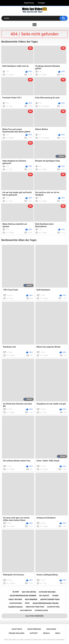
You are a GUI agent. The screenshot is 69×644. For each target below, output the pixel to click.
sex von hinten (29, 592)
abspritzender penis (50, 599)
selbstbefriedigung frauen (46, 603)
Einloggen (41, 3)
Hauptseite (17, 629)
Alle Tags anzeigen (34, 616)
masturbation (26, 610)
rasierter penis (53, 607)
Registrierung (29, 3)
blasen (16, 592)
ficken (55, 596)
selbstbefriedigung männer (23, 596)
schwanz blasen (41, 610)
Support (34, 633)
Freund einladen (16, 633)
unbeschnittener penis (35, 607)
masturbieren (31, 599)
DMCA (58, 633)
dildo (27, 603)
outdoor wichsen (47, 592)
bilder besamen (16, 603)
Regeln (46, 633)
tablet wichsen (15, 599)
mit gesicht (44, 596)
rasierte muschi (16, 607)
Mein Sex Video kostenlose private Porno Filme (30, 640)
